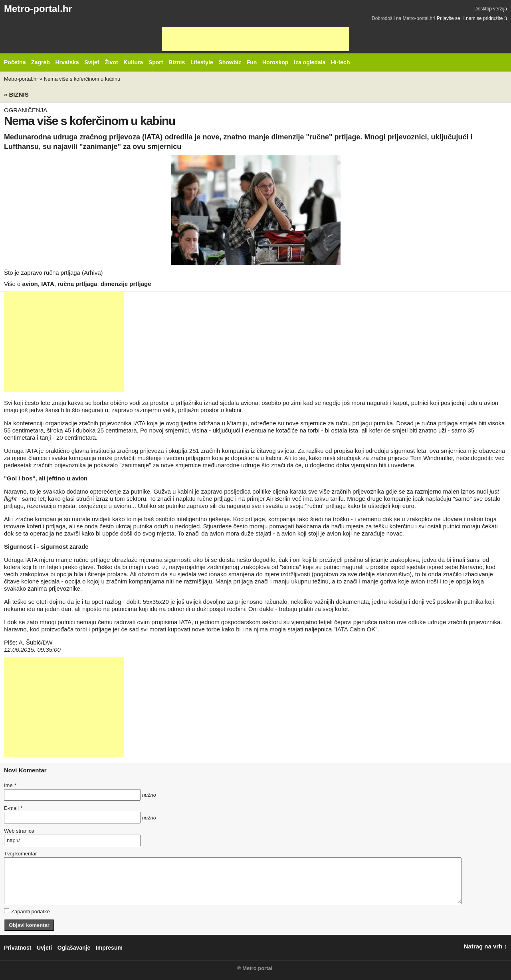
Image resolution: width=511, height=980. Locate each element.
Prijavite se (449, 18)
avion (30, 284)
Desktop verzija (491, 9)
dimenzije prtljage (126, 284)
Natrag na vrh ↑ (485, 946)
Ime (10, 785)
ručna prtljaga (77, 284)
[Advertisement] (255, 39)
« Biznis (16, 94)
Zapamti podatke (27, 911)
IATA (48, 284)
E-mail (13, 808)
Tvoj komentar (20, 854)
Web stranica (19, 831)
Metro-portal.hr (38, 9)
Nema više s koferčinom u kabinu (82, 79)
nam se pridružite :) (486, 18)
